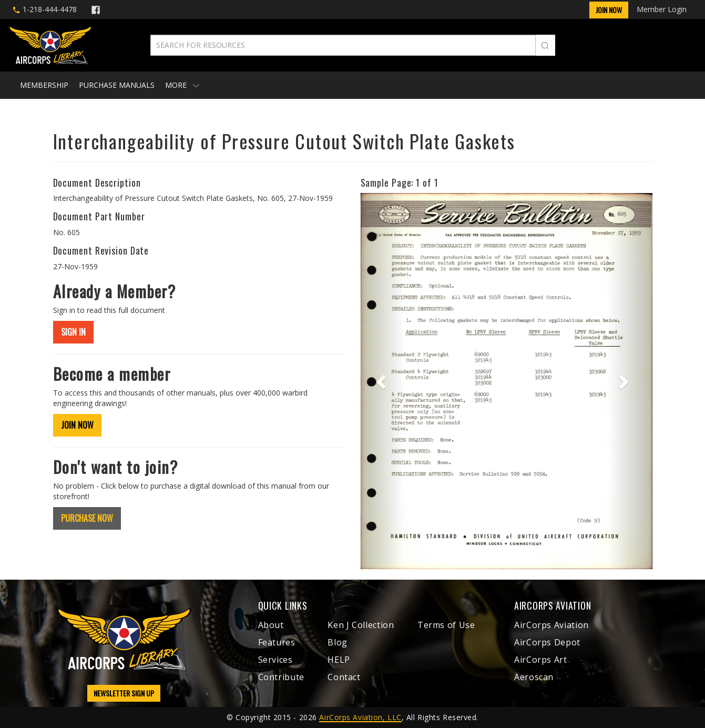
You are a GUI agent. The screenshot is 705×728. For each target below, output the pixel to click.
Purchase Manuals (117, 85)
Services (275, 660)
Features (277, 642)
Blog (338, 642)
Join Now (609, 10)
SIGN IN (73, 332)
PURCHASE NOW (87, 518)
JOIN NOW (77, 425)
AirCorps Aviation (551, 625)
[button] (382, 381)
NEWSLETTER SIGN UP (124, 693)
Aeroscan (534, 677)
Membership (44, 85)
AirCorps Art (541, 660)
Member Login (662, 9)
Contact (344, 677)
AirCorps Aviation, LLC (360, 717)
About (271, 625)
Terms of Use (446, 625)
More (182, 85)
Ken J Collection (361, 625)
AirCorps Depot (547, 642)
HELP (339, 660)
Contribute (281, 677)
